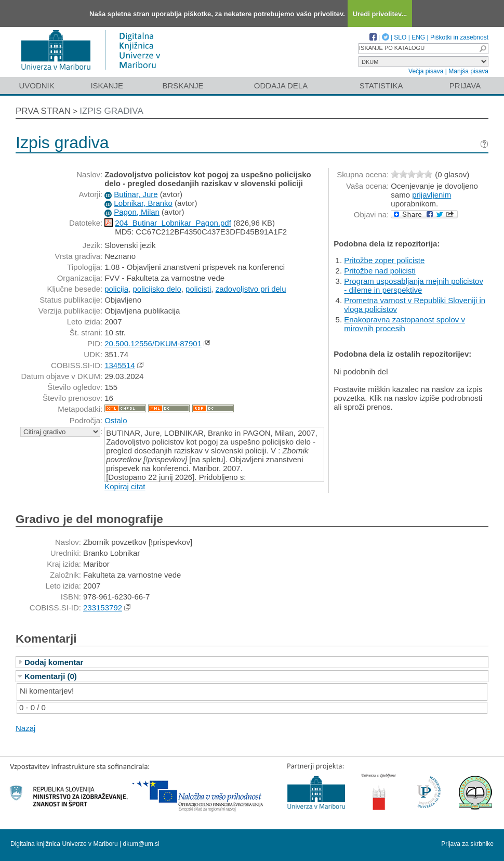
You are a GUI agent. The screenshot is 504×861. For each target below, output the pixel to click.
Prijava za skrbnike (467, 844)
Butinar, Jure (136, 194)
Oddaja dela (281, 86)
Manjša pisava (468, 71)
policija (116, 289)
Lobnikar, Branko (143, 203)
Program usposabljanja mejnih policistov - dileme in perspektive (414, 285)
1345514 (120, 365)
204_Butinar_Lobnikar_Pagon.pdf (173, 223)
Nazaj (25, 728)
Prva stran (43, 111)
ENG (418, 37)
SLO (400, 37)
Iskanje (107, 86)
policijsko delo (157, 289)
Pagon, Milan (137, 212)
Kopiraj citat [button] (125, 486)
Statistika (381, 86)
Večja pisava (426, 71)
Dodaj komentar (54, 662)
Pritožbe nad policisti (380, 271)
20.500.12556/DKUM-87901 (153, 343)
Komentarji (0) (51, 676)
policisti (198, 289)
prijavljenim (432, 195)
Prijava (465, 86)
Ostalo (116, 420)
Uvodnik (36, 86)
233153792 (103, 608)
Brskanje (183, 86)
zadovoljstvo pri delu (251, 289)
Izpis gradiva (111, 111)
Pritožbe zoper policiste (384, 260)
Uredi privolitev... (380, 14)
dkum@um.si (141, 844)
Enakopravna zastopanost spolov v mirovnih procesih (404, 324)
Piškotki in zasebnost (459, 37)
